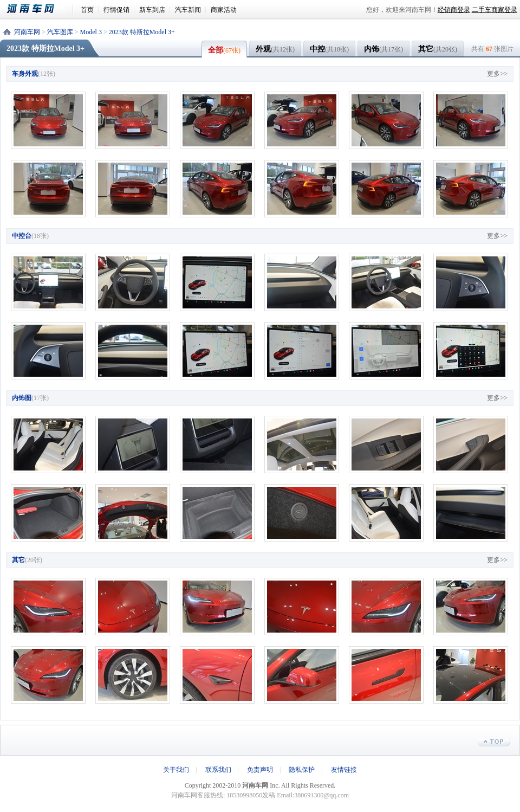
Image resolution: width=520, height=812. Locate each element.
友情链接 (344, 770)
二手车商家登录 (495, 10)
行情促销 (116, 10)
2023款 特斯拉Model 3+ (142, 32)
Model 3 (91, 32)
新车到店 (152, 10)
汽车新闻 (188, 10)
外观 (275, 49)
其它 (438, 49)
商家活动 (224, 10)
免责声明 (260, 770)
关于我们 (176, 770)
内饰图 (22, 398)
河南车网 (36, 9)
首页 (87, 10)
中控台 (22, 236)
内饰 (383, 49)
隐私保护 (302, 770)
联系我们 (218, 770)
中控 (329, 49)
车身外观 (25, 74)
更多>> (497, 74)
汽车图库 (60, 32)
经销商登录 (454, 10)
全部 (224, 50)
